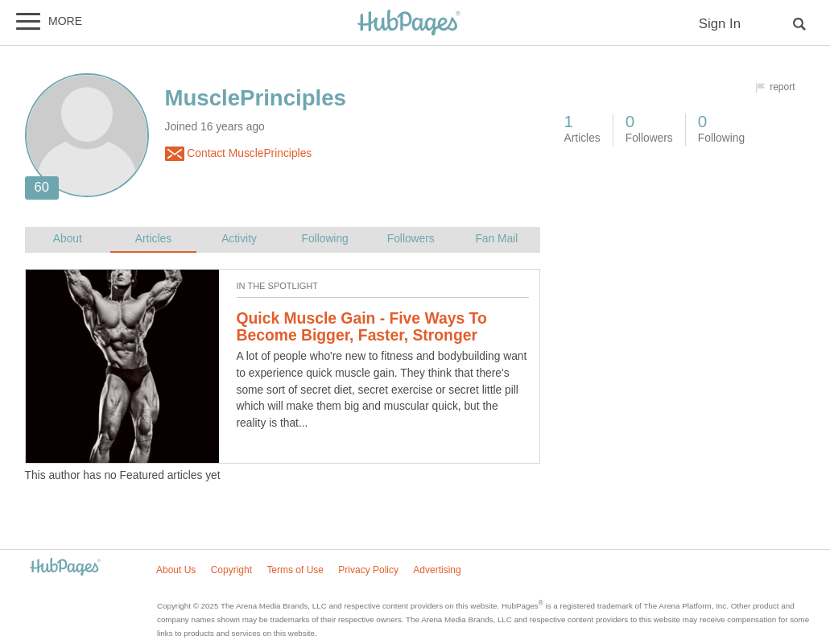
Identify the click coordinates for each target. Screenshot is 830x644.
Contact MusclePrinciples (239, 154)
